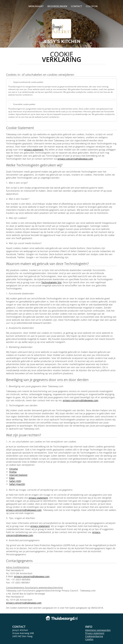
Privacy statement (95, 633)
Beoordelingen (57, 6)
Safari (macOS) (17, 484)
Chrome (14, 469)
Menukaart (36, 6)
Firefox (13, 472)
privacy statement (34, 150)
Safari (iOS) (15, 481)
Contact (76, 6)
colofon (92, 6)
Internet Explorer (18, 475)
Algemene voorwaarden (98, 630)
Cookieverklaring (94, 636)
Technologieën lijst (51, 282)
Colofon (89, 639)
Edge (12, 478)
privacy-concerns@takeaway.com (75, 159)
